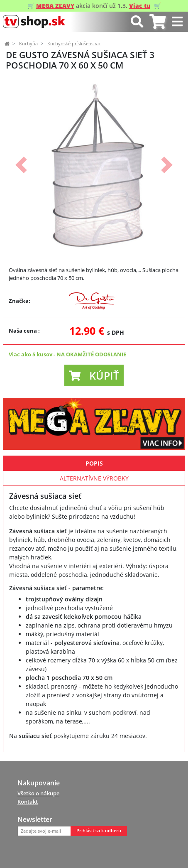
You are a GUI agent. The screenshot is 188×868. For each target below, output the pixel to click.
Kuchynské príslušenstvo (74, 44)
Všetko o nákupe (38, 793)
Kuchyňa (28, 44)
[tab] (157, 22)
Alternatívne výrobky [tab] (94, 478)
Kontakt (28, 802)
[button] (21, 165)
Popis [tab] (94, 463)
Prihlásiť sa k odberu (99, 831)
